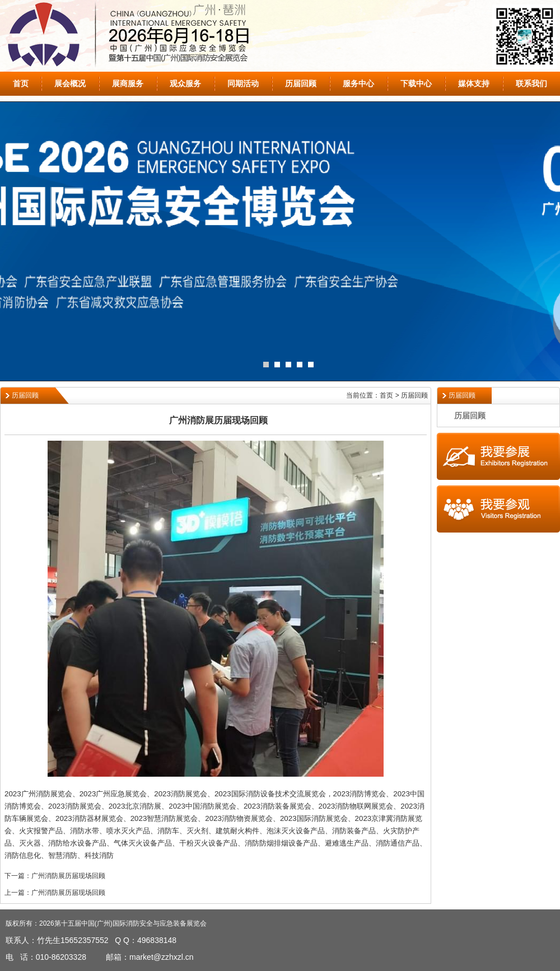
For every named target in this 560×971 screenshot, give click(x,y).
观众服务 (185, 83)
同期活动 (243, 83)
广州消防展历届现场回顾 (68, 876)
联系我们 (531, 83)
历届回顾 (301, 83)
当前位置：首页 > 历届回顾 (387, 395)
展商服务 (128, 83)
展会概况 (70, 83)
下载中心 (416, 83)
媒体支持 (474, 83)
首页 (21, 83)
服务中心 (358, 83)
